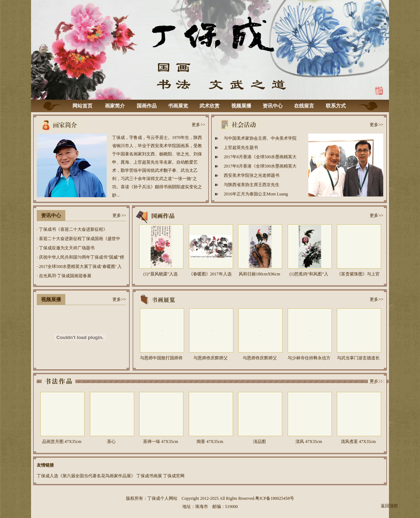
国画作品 (147, 106)
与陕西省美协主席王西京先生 (252, 185)
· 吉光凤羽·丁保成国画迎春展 (64, 276)
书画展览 (178, 106)
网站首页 (82, 106)
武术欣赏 (209, 106)
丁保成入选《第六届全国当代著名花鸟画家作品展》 (86, 476)
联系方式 (336, 106)
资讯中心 (273, 106)
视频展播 (241, 106)
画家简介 (115, 106)
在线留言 (304, 106)
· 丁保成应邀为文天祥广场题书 (66, 248)
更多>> (198, 125)
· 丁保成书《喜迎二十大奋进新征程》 (72, 229)
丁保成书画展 (149, 476)
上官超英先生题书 (241, 148)
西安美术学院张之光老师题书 (252, 175)
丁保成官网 (174, 476)
